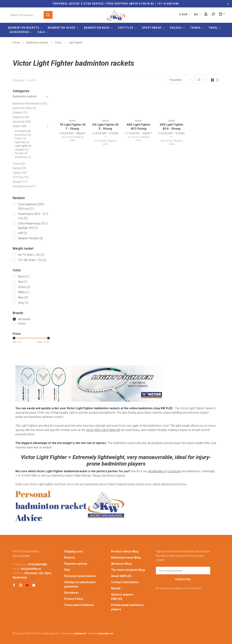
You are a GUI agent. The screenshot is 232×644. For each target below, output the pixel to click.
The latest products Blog (128, 570)
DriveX (20, 138)
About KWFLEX (121, 576)
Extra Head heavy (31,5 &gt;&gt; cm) (33, 226)
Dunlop (19, 168)
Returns (70, 558)
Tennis (195, 28)
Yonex (19, 164)
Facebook (174, 471)
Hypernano (22, 142)
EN (196, 14)
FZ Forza (20, 177)
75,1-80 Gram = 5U (32, 260)
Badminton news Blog (126, 558)
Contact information (125, 582)
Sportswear (152, 28)
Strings (20, 182)
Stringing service (24, 186)
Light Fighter (75, 43)
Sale (41, 32)
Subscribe (183, 579)
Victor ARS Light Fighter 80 (103, 430)
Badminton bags (97, 28)
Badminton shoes (62, 28)
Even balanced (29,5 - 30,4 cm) (32, 206)
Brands (116, 588)
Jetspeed (22, 150)
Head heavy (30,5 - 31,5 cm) (33, 216)
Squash (176, 28)
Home (16, 43)
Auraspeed (23, 131)
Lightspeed (79, 633)
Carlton (19, 173)
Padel (213, 28)
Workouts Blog (121, 564)
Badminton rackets (24, 28)
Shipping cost (73, 551)
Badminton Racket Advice (30, 104)
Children (20, 113)
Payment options (76, 564)
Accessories (19, 32)
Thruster (21, 153)
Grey (23, 303)
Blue (23, 297)
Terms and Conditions (79, 605)
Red (23, 282)
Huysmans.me (106, 633)
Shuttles (126, 28)
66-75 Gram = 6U (31, 255)
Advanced (22, 122)
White (24, 292)
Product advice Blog (125, 551)
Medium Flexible (30, 238)
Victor (58, 43)
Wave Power (23, 157)
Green (24, 287)
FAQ (67, 570)
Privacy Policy (74, 599)
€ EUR (184, 14)
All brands (24, 319)
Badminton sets (24, 108)
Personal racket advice (80, 576)
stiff (23, 233)
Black (24, 276)
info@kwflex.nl (157, 471)
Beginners (21, 117)
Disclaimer (71, 593)
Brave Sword (23, 135)
